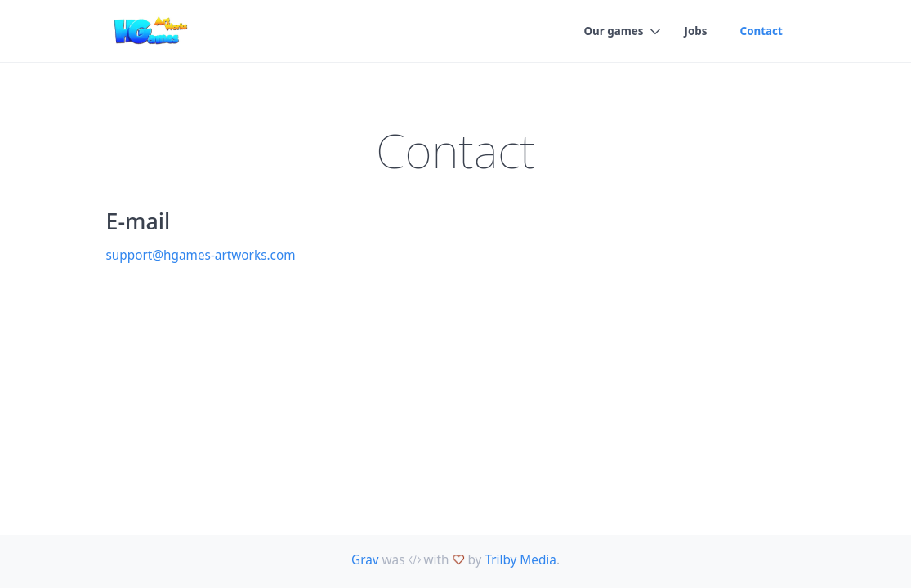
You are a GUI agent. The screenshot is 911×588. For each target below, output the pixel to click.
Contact (761, 31)
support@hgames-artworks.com (201, 255)
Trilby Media (520, 559)
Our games (613, 31)
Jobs (696, 31)
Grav (365, 559)
